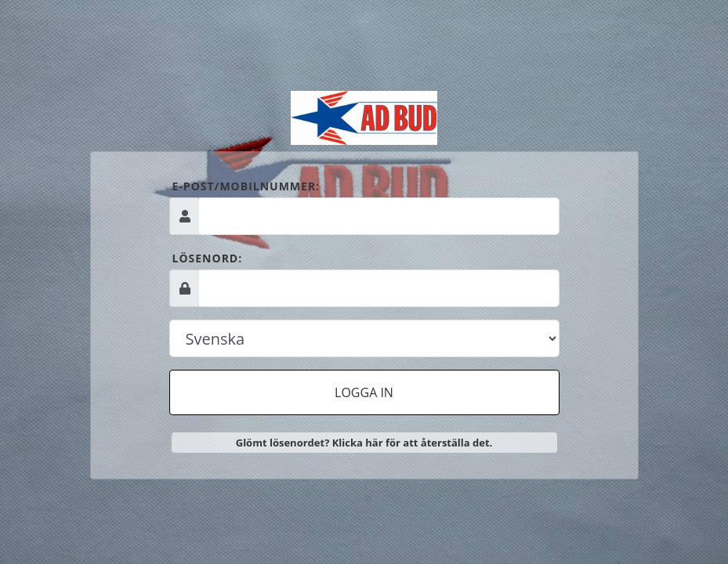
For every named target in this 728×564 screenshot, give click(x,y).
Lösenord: (208, 258)
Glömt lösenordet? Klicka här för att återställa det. (364, 443)
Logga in (364, 392)
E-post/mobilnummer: (246, 186)
